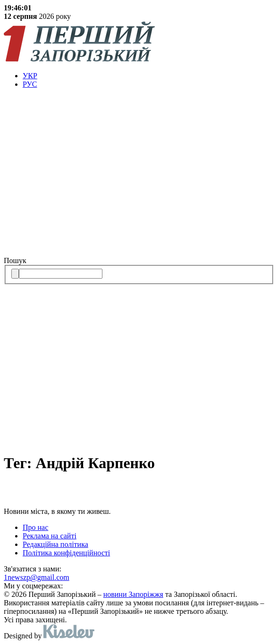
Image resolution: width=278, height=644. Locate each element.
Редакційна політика (55, 544)
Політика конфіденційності (66, 553)
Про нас (35, 527)
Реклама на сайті (50, 536)
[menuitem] (148, 76)
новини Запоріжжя (133, 594)
